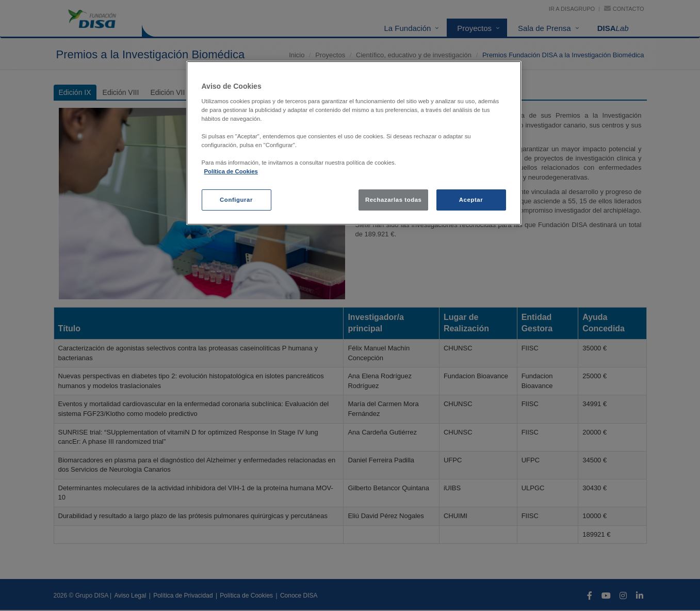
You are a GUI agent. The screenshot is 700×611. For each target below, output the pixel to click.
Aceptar (471, 200)
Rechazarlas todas (394, 200)
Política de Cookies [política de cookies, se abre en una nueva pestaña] (231, 171)
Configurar (236, 200)
